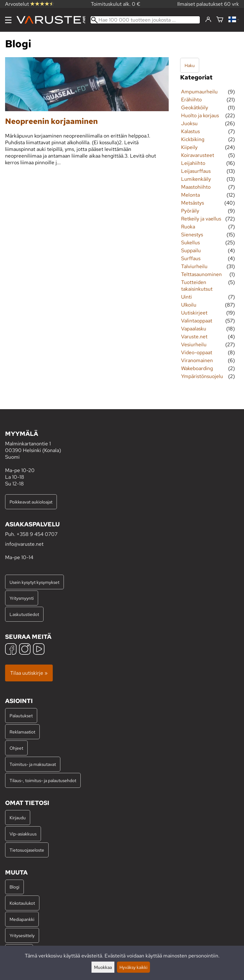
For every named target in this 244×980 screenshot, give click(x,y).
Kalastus (190, 131)
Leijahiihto (193, 163)
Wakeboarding (197, 368)
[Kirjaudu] (208, 20)
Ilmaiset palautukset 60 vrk (208, 4)
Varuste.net (194, 337)
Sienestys (192, 235)
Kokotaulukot (22, 903)
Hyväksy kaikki (133, 967)
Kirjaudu (18, 818)
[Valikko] (8, 20)
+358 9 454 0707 (37, 534)
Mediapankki (22, 919)
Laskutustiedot (24, 614)
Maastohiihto (196, 187)
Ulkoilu (189, 305)
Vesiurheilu (194, 345)
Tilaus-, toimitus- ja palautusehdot (43, 780)
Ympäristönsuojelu (202, 376)
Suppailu (191, 250)
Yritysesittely (22, 935)
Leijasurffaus (196, 171)
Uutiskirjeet (194, 313)
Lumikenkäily (196, 179)
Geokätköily (195, 108)
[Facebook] (11, 650)
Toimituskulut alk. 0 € (116, 4)
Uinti (186, 297)
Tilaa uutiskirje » (29, 673)
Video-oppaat (197, 352)
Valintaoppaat (197, 321)
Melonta (190, 195)
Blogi (14, 887)
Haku (190, 65)
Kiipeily (189, 147)
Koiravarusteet (198, 155)
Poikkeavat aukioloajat (31, 502)
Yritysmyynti (22, 598)
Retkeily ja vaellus (201, 219)
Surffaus (191, 258)
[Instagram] (25, 650)
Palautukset (21, 716)
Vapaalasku (194, 329)
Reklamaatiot (22, 732)
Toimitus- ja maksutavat (33, 764)
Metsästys (193, 203)
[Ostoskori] (220, 20)
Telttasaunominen (201, 274)
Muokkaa (103, 967)
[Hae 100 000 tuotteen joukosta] (145, 20)
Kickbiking (193, 139)
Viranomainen (197, 360)
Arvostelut (30, 4)
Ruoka (188, 227)
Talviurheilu (194, 266)
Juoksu (189, 123)
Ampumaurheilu (199, 92)
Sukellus (190, 243)
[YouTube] (39, 650)
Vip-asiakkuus (23, 834)
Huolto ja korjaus (200, 115)
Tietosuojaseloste (27, 850)
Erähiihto (191, 100)
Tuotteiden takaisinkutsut (197, 286)
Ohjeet (16, 748)
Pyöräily (190, 211)
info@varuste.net (24, 544)
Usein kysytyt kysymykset (34, 582)
